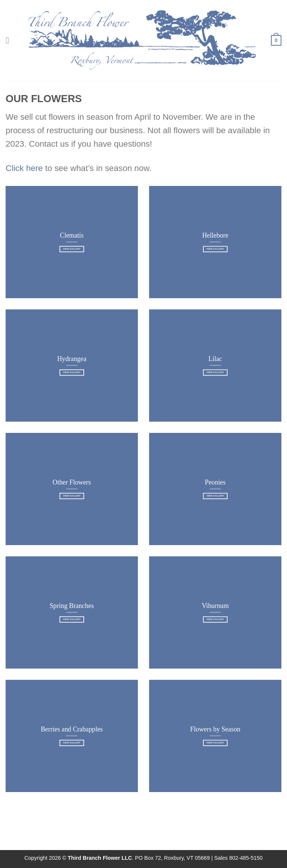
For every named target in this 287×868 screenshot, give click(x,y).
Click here (24, 168)
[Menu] (10, 40)
